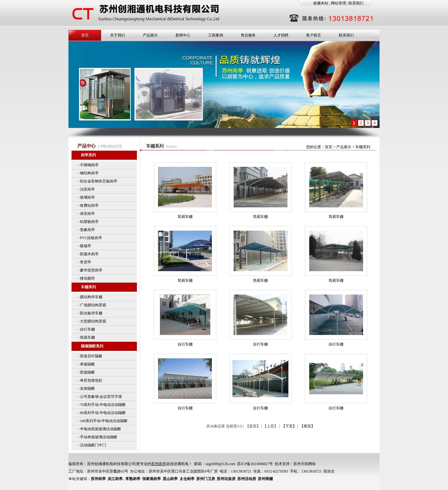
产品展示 (150, 35)
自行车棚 (185, 344)
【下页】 (289, 426)
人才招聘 (281, 35)
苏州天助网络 (305, 464)
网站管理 (338, 3)
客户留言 (314, 35)
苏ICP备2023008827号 (255, 464)
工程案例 (216, 35)
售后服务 (248, 35)
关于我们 (118, 35)
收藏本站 (321, 3)
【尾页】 (307, 426)
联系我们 (356, 3)
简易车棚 (185, 217)
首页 (85, 35)
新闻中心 (183, 35)
